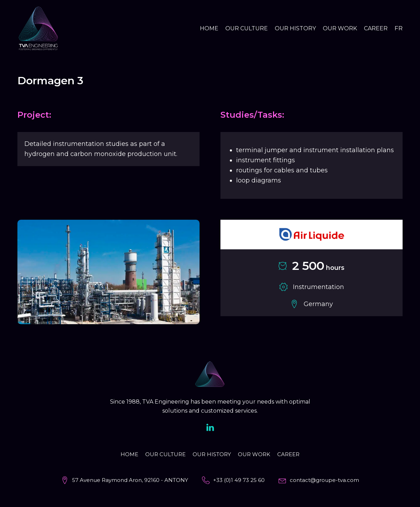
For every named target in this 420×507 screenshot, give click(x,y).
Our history (295, 28)
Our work (340, 28)
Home (209, 28)
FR (399, 28)
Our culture (247, 28)
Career (376, 28)
